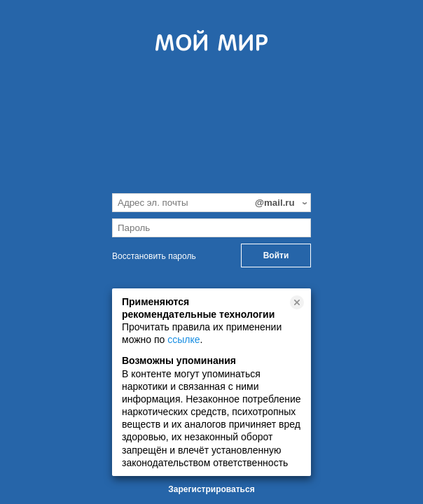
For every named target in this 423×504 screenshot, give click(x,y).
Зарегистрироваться (211, 489)
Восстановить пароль (154, 256)
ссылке (183, 339)
